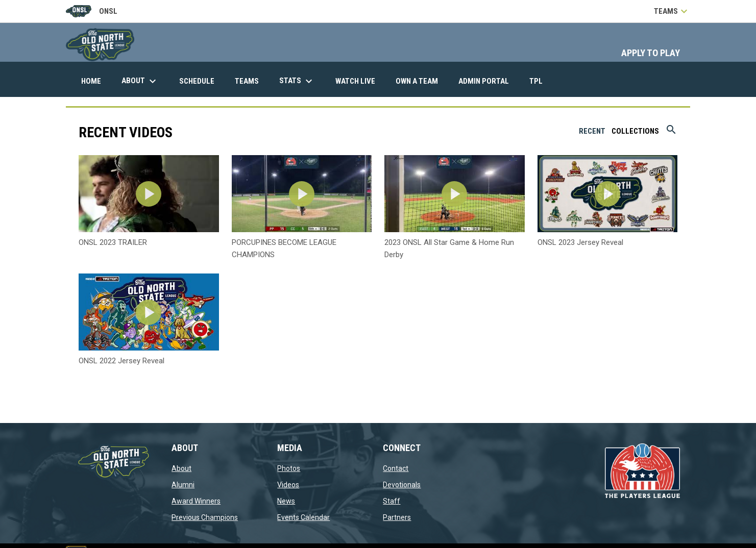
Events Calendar (303, 517)
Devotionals (402, 485)
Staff (392, 501)
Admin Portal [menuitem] (487, 81)
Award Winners (196, 501)
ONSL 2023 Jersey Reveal (580, 242)
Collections (635, 131)
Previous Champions (205, 517)
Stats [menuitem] (297, 81)
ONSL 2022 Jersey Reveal (121, 361)
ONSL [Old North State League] (92, 11)
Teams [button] (672, 11)
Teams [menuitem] (247, 81)
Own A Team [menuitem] (417, 81)
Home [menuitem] (91, 81)
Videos (288, 485)
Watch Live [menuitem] (359, 81)
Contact (396, 468)
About (181, 468)
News (286, 501)
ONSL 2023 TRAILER (113, 242)
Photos (289, 468)
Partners (397, 517)
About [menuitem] (140, 81)
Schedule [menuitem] (197, 81)
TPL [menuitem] (540, 81)
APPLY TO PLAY (651, 53)
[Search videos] (671, 133)
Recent (592, 131)
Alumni (183, 485)
